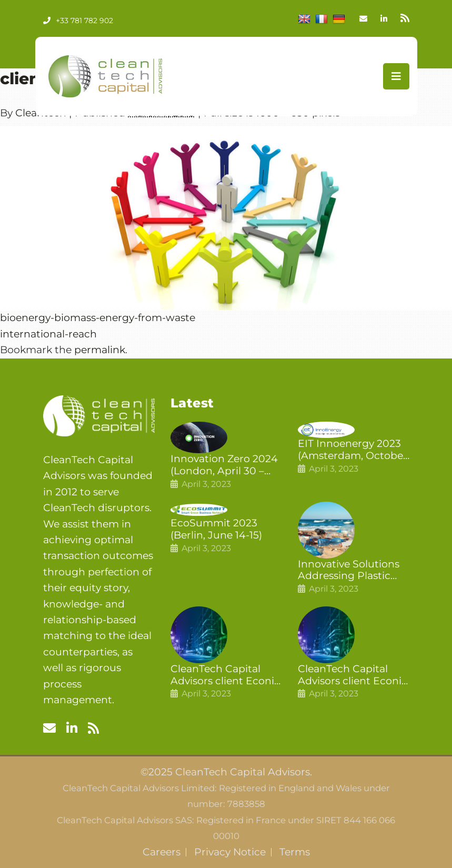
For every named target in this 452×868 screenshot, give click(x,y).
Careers (162, 852)
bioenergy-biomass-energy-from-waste (98, 318)
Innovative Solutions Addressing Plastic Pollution (349, 571)
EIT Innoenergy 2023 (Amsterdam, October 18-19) (353, 450)
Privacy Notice (230, 852)
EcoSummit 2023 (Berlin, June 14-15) (216, 529)
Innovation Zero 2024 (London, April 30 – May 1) (224, 465)
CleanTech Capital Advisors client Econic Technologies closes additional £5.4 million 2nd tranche (226, 675)
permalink (100, 350)
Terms (295, 852)
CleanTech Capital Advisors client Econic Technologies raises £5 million (353, 675)
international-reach (48, 334)
